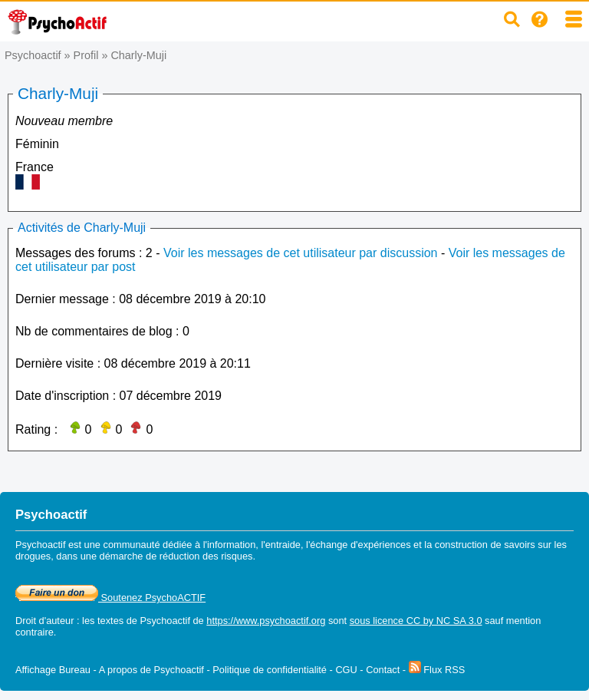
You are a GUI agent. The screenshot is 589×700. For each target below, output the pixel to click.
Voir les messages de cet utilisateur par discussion (301, 253)
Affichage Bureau (53, 670)
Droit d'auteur (44, 621)
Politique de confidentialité (270, 670)
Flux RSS (437, 670)
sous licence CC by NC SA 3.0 (416, 621)
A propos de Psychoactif (151, 670)
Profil (86, 55)
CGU (346, 670)
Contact (383, 670)
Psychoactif (33, 55)
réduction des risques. (207, 556)
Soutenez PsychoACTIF (110, 598)
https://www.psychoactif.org (266, 621)
